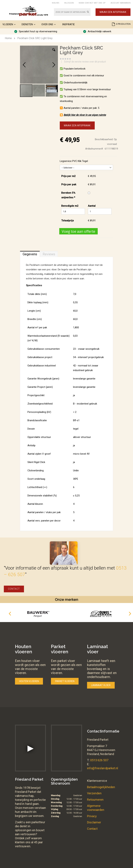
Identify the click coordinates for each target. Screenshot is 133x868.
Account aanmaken (121, 3)
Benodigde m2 (70, 206)
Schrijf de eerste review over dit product (85, 62)
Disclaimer (94, 822)
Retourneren (95, 800)
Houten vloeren (29, 681)
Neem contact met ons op (92, 3)
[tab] (30, 253)
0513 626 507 (99, 760)
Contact (14, 589)
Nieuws (56, 3)
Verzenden (94, 793)
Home (8, 38)
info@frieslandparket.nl (103, 768)
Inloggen (69, 3)
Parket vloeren (65, 681)
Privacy (92, 816)
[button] (54, 52)
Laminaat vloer (101, 685)
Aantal (92, 206)
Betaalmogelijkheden (101, 787)
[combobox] (72, 12)
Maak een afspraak (113, 12)
